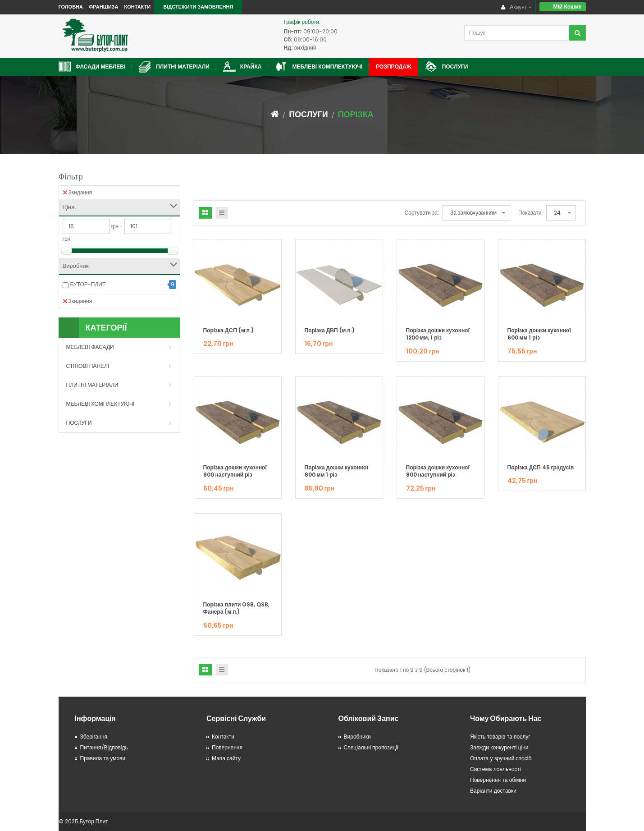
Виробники (357, 737)
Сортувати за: (422, 213)
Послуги (308, 114)
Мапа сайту (226, 758)
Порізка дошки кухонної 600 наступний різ (235, 471)
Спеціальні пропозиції (371, 747)
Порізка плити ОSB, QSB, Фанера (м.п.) (236, 608)
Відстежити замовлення (198, 7)
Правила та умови (103, 758)
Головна (71, 7)
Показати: (530, 213)
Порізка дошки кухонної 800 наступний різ (438, 471)
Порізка (356, 114)
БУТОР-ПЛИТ (88, 284)
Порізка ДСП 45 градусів (541, 467)
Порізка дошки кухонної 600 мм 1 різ (539, 334)
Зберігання (94, 737)
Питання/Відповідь (104, 747)
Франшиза (103, 7)
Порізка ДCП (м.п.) (229, 330)
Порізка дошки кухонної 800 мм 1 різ (336, 471)
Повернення (227, 747)
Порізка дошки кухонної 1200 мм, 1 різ (438, 334)
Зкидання (78, 192)
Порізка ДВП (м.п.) (330, 330)
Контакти (137, 7)
